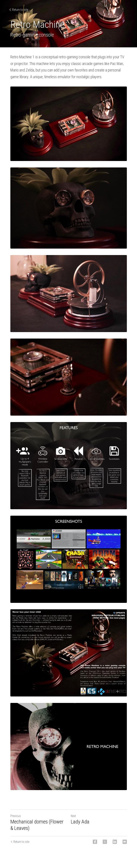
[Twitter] (105, 842)
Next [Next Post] (73, 816)
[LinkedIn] (115, 842)
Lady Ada (80, 822)
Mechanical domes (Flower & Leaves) (37, 825)
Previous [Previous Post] (16, 816)
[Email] (125, 842)
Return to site (18, 10)
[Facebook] (95, 842)
